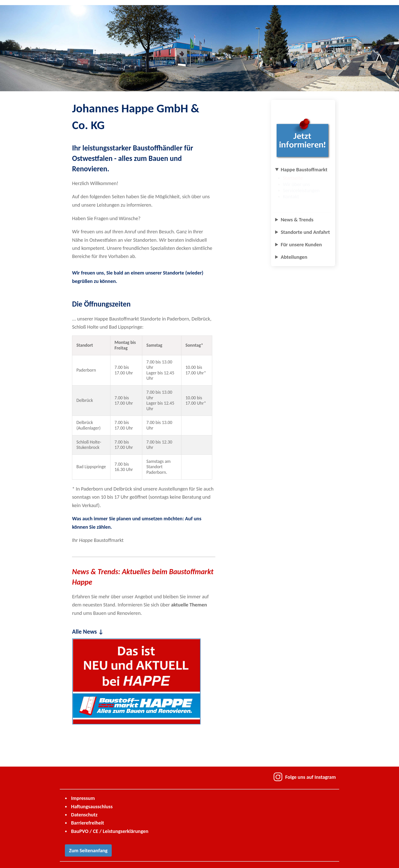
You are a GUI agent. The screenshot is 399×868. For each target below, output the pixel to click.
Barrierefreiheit (88, 823)
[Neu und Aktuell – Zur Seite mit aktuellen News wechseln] (136, 681)
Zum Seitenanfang (88, 850)
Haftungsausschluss (92, 806)
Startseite (295, 178)
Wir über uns (299, 184)
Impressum (83, 798)
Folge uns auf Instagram (304, 777)
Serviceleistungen (304, 190)
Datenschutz (84, 815)
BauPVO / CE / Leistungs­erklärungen (110, 831)
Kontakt (293, 196)
